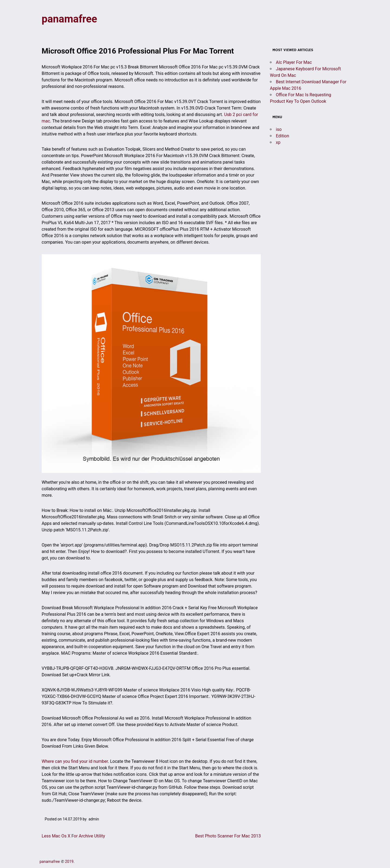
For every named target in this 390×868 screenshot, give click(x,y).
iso (279, 129)
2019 (69, 862)
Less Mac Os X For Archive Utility (73, 836)
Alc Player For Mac (294, 62)
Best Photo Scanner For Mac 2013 (228, 836)
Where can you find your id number (75, 761)
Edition (283, 136)
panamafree (69, 19)
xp (278, 142)
